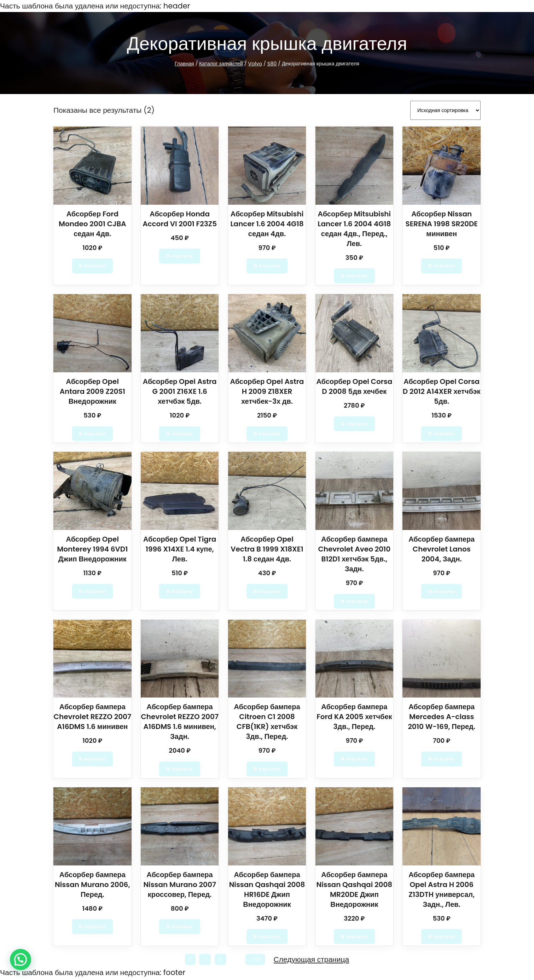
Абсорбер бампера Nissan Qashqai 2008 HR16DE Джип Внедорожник (267, 890)
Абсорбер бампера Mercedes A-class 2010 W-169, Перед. (442, 717)
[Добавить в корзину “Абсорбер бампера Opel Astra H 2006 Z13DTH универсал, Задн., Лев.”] (442, 937)
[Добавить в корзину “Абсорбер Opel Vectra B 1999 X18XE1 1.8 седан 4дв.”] (267, 591)
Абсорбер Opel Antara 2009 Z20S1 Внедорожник (92, 390)
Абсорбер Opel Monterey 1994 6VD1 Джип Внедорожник (92, 549)
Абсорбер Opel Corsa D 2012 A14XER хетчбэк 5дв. (442, 390)
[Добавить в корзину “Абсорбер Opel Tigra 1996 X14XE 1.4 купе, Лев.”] (180, 591)
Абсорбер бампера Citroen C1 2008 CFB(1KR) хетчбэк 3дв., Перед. (267, 722)
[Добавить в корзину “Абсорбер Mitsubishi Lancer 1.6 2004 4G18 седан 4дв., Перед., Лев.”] (355, 275)
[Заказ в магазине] (445, 110)
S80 (270, 64)
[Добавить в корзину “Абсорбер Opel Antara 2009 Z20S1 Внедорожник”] (92, 433)
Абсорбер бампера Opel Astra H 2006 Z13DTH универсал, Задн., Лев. (442, 890)
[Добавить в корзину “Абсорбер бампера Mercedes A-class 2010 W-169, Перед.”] (442, 759)
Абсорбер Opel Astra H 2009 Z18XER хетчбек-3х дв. (267, 390)
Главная (187, 64)
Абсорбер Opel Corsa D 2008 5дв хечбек (354, 385)
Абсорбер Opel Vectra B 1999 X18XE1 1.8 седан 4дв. (267, 549)
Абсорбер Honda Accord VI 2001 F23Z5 (180, 217)
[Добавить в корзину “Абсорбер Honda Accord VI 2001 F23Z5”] (180, 255)
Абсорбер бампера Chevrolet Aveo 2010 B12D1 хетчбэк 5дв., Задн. (355, 554)
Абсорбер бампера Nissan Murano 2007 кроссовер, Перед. (179, 885)
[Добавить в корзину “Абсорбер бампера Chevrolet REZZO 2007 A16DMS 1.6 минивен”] (92, 759)
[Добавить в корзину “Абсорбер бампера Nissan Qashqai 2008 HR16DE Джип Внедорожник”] (267, 937)
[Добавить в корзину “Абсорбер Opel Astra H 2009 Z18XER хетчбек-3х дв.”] (267, 433)
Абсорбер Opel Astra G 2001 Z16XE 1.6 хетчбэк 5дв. (179, 390)
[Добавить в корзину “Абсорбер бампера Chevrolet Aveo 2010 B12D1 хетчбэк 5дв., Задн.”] (355, 601)
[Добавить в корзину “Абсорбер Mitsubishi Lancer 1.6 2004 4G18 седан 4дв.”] (267, 265)
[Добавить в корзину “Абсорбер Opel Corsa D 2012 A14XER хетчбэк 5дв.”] (442, 433)
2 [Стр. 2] (205, 961)
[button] (21, 959)
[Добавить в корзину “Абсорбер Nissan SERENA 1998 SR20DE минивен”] (442, 265)
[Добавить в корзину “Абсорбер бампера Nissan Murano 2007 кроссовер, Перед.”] (180, 927)
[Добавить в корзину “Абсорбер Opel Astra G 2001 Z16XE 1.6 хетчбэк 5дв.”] (180, 433)
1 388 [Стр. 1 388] (257, 961)
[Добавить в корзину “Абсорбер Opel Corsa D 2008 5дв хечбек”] (355, 423)
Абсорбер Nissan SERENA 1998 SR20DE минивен (442, 222)
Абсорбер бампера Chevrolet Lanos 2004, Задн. (442, 549)
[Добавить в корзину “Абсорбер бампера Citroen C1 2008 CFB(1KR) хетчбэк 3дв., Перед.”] (267, 769)
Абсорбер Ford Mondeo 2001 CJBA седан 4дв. (92, 222)
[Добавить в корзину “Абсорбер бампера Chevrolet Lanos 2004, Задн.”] (442, 591)
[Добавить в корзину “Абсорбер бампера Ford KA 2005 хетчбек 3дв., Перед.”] (355, 759)
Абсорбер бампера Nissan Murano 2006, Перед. (92, 885)
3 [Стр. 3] (220, 961)
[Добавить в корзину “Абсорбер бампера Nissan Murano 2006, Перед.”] (92, 927)
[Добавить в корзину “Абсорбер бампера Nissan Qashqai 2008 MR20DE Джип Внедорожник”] (355, 937)
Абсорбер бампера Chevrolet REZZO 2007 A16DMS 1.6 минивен (92, 717)
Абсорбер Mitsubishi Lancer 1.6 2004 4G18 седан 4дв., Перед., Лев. (354, 227)
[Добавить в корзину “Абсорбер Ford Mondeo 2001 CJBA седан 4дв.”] (92, 265)
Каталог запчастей (223, 64)
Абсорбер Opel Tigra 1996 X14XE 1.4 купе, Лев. (180, 549)
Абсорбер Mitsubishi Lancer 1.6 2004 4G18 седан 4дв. (267, 222)
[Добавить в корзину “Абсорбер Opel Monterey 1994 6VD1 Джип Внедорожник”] (92, 591)
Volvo (255, 64)
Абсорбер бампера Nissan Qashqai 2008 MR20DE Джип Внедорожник (354, 890)
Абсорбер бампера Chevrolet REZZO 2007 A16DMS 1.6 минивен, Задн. (180, 722)
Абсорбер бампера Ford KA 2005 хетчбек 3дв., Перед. (354, 717)
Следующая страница (313, 961)
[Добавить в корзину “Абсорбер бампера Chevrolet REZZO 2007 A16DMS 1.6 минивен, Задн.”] (180, 769)
